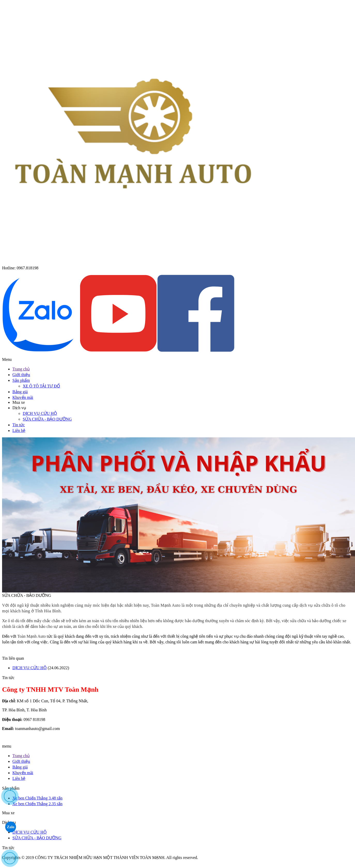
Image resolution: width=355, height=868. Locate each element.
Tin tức (19, 425)
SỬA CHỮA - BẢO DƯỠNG (47, 419)
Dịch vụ (19, 408)
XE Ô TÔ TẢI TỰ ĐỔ (41, 386)
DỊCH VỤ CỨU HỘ (40, 413)
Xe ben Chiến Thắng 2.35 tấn (37, 804)
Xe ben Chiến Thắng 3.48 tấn (37, 798)
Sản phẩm (21, 380)
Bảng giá (20, 392)
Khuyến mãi (23, 397)
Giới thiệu (21, 375)
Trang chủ (21, 369)
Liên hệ (19, 431)
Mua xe (19, 402)
